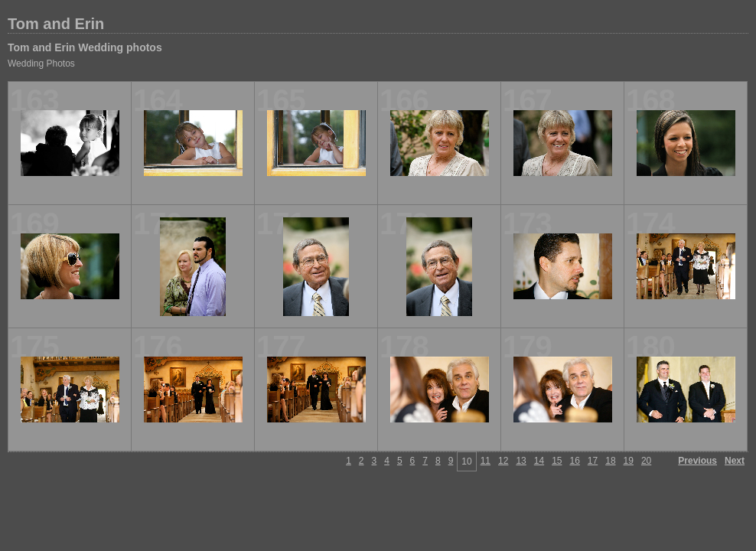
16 (574, 461)
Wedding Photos (41, 64)
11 (486, 461)
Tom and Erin (56, 24)
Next (735, 461)
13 (521, 461)
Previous (697, 461)
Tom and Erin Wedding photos (85, 47)
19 (629, 461)
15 (557, 461)
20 (646, 461)
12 (503, 461)
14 (539, 461)
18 (610, 461)
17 (593, 461)
